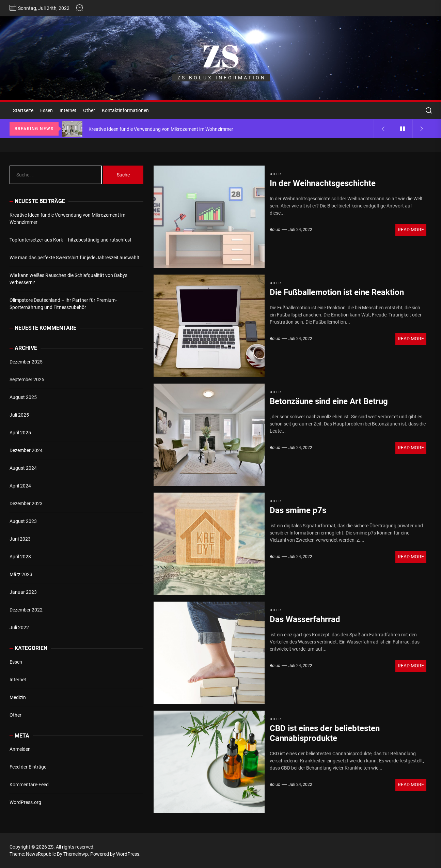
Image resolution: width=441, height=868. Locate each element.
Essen (46, 110)
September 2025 (27, 379)
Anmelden (20, 749)
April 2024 (20, 486)
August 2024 (23, 468)
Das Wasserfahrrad (305, 619)
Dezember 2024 (26, 450)
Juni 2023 (20, 539)
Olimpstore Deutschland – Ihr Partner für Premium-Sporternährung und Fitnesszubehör (63, 304)
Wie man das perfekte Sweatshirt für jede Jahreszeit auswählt (74, 258)
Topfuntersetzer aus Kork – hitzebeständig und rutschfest (70, 240)
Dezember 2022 (26, 610)
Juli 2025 (19, 415)
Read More (411, 230)
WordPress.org (25, 802)
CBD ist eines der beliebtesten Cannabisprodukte (325, 733)
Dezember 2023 (26, 503)
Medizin (18, 697)
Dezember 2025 (26, 362)
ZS (221, 56)
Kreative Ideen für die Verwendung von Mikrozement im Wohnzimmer (67, 219)
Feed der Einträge (28, 767)
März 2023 (21, 574)
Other (89, 110)
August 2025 (23, 397)
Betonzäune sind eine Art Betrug (329, 401)
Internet (68, 110)
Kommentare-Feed (29, 785)
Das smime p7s (298, 510)
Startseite (23, 110)
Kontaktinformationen (125, 110)
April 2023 (20, 557)
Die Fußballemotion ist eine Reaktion (337, 292)
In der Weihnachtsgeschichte (323, 183)
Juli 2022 (19, 627)
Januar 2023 (23, 592)
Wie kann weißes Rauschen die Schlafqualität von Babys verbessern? (68, 279)
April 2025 (20, 433)
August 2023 (23, 521)
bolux (275, 230)
